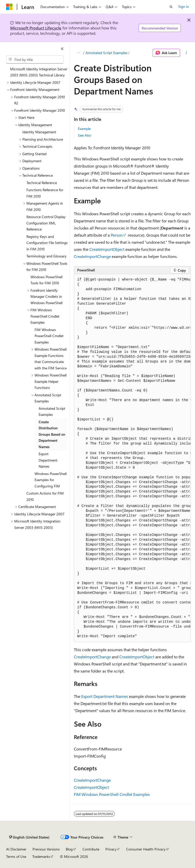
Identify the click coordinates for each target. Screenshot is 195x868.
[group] (132, 458)
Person (117, 235)
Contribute (91, 849)
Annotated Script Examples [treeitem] (52, 412)
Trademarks (41, 856)
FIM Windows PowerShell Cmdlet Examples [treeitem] (49, 336)
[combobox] (35, 59)
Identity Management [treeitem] (39, 132)
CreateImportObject (107, 249)
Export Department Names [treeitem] (48, 460)
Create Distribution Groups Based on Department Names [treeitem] (52, 434)
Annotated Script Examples (107, 53)
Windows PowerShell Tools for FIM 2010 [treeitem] (46, 280)
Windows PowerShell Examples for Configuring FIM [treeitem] (51, 480)
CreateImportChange (92, 256)
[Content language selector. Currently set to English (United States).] (29, 837)
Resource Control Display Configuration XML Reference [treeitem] (46, 223)
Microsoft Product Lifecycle (36, 28)
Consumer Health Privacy (146, 849)
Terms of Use (16, 856)
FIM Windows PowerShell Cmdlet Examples (112, 794)
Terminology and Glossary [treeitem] (46, 256)
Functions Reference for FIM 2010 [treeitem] (45, 193)
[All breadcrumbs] (78, 53)
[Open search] (171, 7)
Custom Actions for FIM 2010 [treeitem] (45, 496)
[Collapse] (62, 49)
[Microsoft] (9, 7)
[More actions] (186, 53)
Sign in (184, 6)
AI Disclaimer (16, 849)
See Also (85, 135)
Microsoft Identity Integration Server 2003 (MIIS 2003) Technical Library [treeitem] (39, 72)
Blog (69, 849)
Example (84, 129)
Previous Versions (46, 849)
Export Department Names (105, 696)
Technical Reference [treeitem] (42, 183)
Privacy (111, 849)
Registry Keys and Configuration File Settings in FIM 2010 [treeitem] (47, 243)
